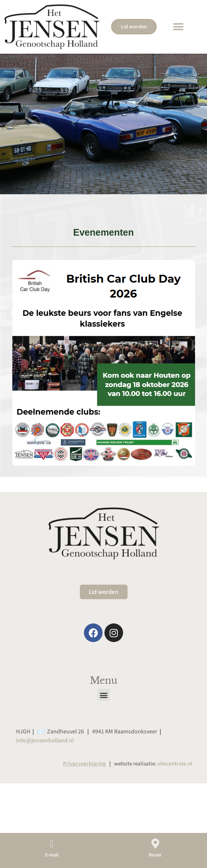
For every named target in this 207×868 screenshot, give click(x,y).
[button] (178, 27)
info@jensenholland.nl (45, 764)
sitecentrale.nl (175, 787)
